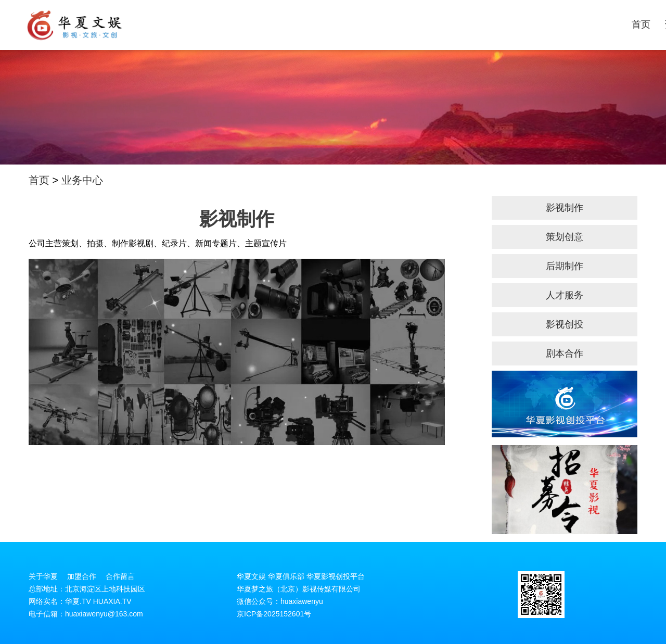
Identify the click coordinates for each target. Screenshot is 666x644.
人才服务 (565, 295)
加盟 (592, 24)
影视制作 (565, 208)
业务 (427, 24)
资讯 (394, 24)
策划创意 (565, 237)
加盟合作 (82, 576)
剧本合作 (565, 353)
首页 (361, 24)
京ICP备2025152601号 (274, 614)
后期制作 (565, 266)
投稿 (559, 24)
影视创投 (565, 324)
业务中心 (82, 180)
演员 (493, 24)
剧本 (460, 24)
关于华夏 (634, 24)
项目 (526, 24)
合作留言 (120, 576)
